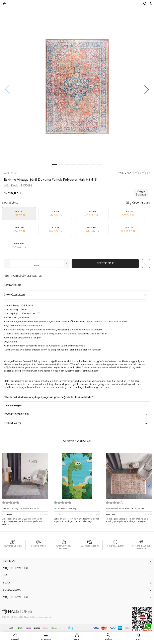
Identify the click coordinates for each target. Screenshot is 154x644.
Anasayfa (15, 639)
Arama (139, 639)
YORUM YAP (125, 173)
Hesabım (108, 639)
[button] (147, 89)
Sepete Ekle (105, 263)
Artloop (11, 173)
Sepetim (77, 639)
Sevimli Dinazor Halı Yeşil (65, 509)
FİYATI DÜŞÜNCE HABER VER (27, 276)
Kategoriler (46, 639)
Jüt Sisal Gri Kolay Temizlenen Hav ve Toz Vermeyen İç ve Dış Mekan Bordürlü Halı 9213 (23, 510)
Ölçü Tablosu (141, 203)
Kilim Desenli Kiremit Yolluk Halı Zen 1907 (125, 509)
